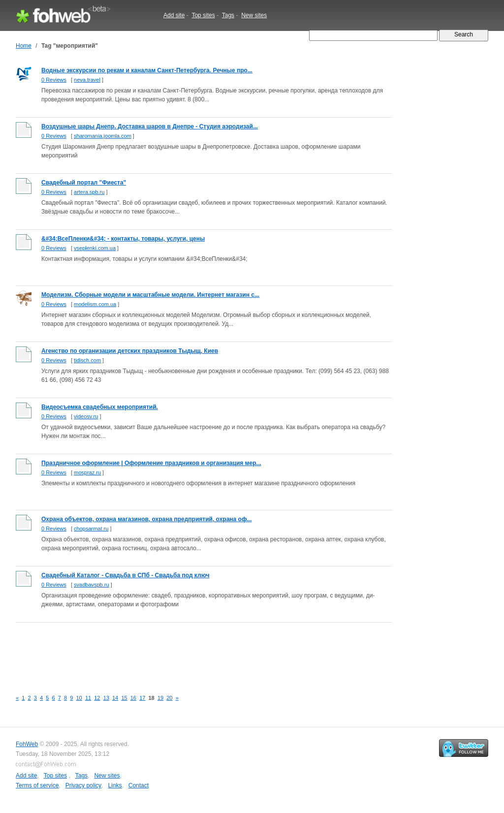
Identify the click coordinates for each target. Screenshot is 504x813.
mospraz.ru (87, 472)
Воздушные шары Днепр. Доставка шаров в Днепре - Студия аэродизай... (150, 126)
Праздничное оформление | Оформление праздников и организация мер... (151, 463)
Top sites (203, 15)
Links (115, 785)
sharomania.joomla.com (103, 136)
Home (24, 46)
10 (79, 698)
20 (169, 698)
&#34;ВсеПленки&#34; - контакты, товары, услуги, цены (123, 239)
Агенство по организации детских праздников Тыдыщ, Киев (130, 351)
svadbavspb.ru (92, 585)
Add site (174, 15)
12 (97, 698)
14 (115, 698)
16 (133, 698)
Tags (228, 15)
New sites (254, 15)
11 (88, 698)
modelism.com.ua (95, 304)
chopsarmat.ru (91, 529)
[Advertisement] (195, 651)
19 (160, 698)
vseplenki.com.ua (95, 248)
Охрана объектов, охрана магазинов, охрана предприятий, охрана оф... (146, 519)
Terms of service (37, 785)
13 (106, 698)
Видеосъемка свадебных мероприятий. (100, 407)
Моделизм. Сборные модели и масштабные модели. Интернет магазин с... (150, 295)
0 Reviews (54, 80)
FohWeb (27, 744)
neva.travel (87, 80)
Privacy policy (83, 785)
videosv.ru (86, 416)
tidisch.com (87, 360)
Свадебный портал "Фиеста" (84, 183)
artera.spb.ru (89, 192)
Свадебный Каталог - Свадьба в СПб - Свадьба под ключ (125, 575)
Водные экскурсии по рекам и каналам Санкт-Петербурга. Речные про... (147, 70)
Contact (139, 785)
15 (124, 698)
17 (142, 698)
